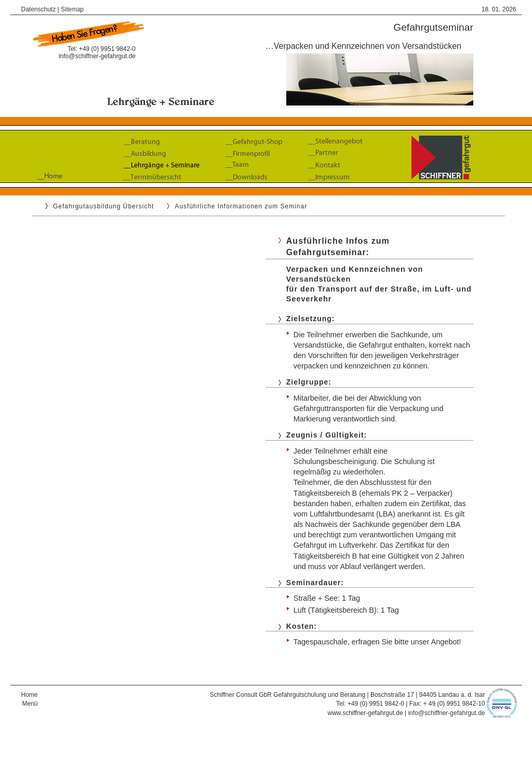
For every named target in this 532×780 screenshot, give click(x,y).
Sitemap (72, 9)
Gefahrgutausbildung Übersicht (103, 206)
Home (29, 695)
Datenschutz (38, 9)
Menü (30, 704)
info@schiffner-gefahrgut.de (97, 56)
